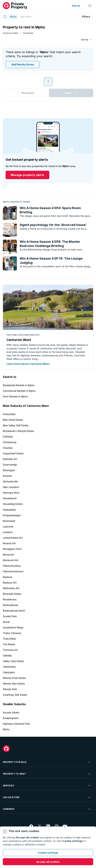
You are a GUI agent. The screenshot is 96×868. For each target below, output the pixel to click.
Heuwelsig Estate (13, 504)
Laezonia (8, 526)
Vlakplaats (9, 672)
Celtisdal (8, 437)
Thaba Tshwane (12, 633)
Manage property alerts (27, 175)
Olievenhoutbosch (13, 571)
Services (47, 786)
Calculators (47, 797)
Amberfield (9, 414)
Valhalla (7, 655)
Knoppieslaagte (12, 515)
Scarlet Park (10, 616)
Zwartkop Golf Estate (15, 695)
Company (47, 809)
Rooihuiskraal (10, 605)
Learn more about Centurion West (28, 364)
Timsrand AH (10, 650)
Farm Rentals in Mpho (15, 396)
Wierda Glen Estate (14, 684)
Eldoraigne (9, 470)
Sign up (76, 6)
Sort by (85, 40)
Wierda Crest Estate (14, 678)
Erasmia (7, 476)
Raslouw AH (10, 583)
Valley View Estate (13, 661)
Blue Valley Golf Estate (16, 425)
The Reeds (28, 33)
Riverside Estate (12, 594)
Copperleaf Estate (13, 453)
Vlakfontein (9, 667)
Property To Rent (47, 774)
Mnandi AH (9, 543)
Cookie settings (48, 853)
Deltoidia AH (10, 459)
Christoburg (10, 442)
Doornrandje (10, 465)
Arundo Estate (11, 712)
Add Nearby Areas (23, 65)
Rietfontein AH (11, 588)
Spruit (6, 622)
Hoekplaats (9, 510)
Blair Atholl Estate (13, 420)
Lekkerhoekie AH (13, 538)
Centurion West (10, 33)
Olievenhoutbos (12, 566)
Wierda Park (10, 689)
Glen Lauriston (11, 487)
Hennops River (11, 493)
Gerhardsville (10, 481)
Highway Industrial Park (16, 724)
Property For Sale (47, 762)
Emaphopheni (11, 718)
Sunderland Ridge (13, 627)
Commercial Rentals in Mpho (19, 391)
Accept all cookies (48, 862)
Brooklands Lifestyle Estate (18, 431)
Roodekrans (10, 599)
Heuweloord (10, 498)
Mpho (6, 729)
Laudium (8, 532)
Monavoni (8, 555)
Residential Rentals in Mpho (19, 385)
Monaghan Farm (12, 549)
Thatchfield (9, 639)
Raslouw (8, 577)
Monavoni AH (11, 560)
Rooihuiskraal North (14, 611)
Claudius (8, 448)
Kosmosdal (9, 521)
